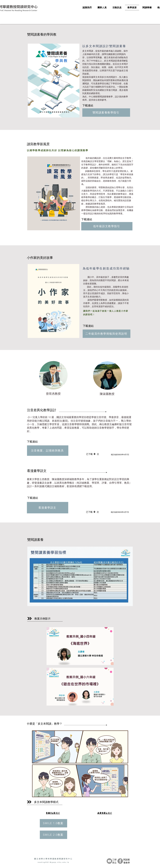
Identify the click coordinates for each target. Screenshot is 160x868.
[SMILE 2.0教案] (53, 835)
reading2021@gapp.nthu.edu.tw (53, 862)
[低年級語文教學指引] (107, 226)
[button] (80, 764)
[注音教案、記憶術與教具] (48, 451)
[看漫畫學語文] (48, 508)
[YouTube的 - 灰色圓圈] (109, 861)
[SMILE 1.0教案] (53, 823)
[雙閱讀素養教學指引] (106, 113)
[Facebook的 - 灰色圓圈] (120, 861)
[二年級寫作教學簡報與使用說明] (107, 334)
